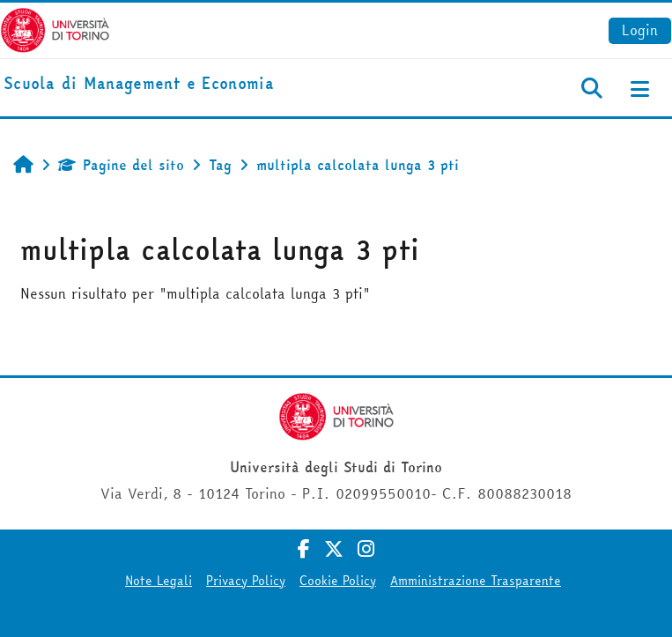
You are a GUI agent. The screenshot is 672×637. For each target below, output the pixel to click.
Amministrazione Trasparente (476, 581)
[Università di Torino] (55, 28)
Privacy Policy (246, 581)
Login (640, 30)
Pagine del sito (121, 165)
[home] (139, 84)
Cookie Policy (338, 581)
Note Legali (159, 581)
